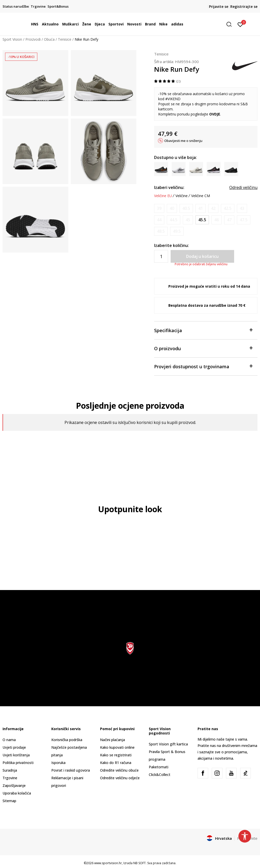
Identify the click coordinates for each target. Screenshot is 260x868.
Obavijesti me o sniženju (183, 141)
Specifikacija (203, 330)
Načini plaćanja (112, 740)
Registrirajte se (244, 6)
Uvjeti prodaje (14, 747)
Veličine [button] (182, 196)
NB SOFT (140, 863)
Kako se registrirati (116, 755)
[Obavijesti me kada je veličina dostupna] (159, 208)
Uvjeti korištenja (16, 755)
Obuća (49, 39)
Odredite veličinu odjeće (120, 778)
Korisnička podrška (67, 740)
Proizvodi (33, 39)
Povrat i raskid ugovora (71, 770)
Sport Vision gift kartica (168, 744)
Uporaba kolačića (17, 793)
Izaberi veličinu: (169, 187)
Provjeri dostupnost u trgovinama (203, 366)
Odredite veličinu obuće (119, 770)
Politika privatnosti (18, 763)
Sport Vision (12, 39)
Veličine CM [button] (201, 196)
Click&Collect (160, 775)
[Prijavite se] (240, 24)
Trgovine (10, 778)
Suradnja (10, 770)
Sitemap (9, 801)
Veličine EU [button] (163, 196)
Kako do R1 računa (116, 763)
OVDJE (215, 114)
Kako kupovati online (117, 747)
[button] (231, 24)
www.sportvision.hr (108, 863)
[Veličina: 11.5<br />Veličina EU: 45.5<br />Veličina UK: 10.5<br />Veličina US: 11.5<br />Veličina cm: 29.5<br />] (202, 220)
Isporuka (58, 763)
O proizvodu (203, 348)
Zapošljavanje (14, 785)
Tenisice (65, 39)
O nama (9, 740)
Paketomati (159, 767)
